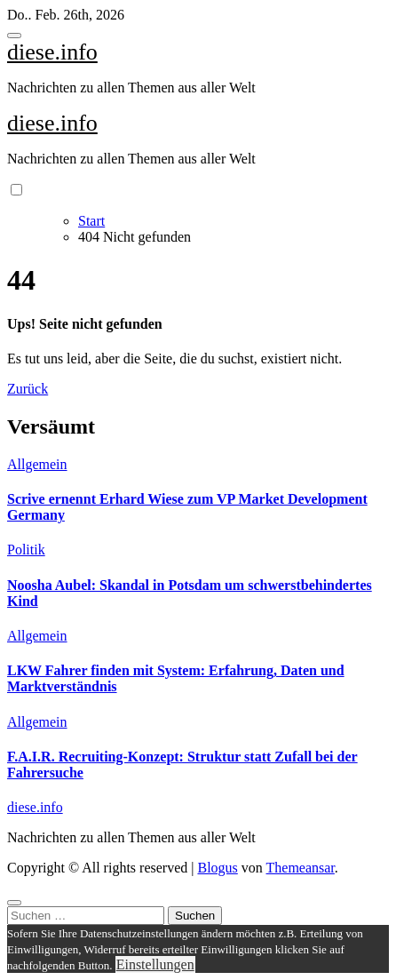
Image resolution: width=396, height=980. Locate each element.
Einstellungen (155, 964)
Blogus (217, 868)
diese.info (52, 52)
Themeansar (301, 868)
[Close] (14, 903)
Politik (26, 550)
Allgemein (37, 464)
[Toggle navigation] (14, 36)
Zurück (28, 389)
